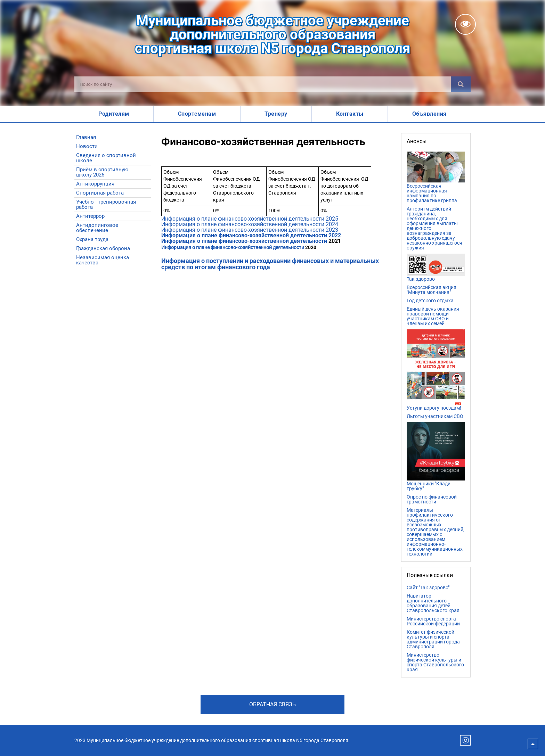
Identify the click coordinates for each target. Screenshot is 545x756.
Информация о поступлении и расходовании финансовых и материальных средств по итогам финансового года (270, 264)
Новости (87, 146)
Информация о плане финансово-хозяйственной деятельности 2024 (250, 224)
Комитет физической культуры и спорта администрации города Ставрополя (433, 639)
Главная (86, 137)
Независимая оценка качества (103, 260)
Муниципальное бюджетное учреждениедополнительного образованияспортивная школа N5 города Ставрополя (272, 35)
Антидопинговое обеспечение (97, 228)
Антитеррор (90, 216)
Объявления (429, 114)
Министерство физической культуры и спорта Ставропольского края (435, 662)
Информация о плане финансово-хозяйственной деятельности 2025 (250, 219)
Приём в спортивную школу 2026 (102, 172)
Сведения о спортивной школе (106, 158)
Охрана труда (92, 239)
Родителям (114, 114)
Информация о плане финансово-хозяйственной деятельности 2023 (250, 230)
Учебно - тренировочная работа (106, 204)
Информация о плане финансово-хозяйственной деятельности (233, 247)
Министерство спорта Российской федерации (433, 621)
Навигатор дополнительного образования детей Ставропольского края (433, 603)
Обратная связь (272, 704)
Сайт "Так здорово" (428, 587)
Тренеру (276, 114)
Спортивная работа (100, 193)
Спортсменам (197, 114)
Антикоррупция (95, 184)
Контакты (350, 114)
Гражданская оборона (103, 248)
